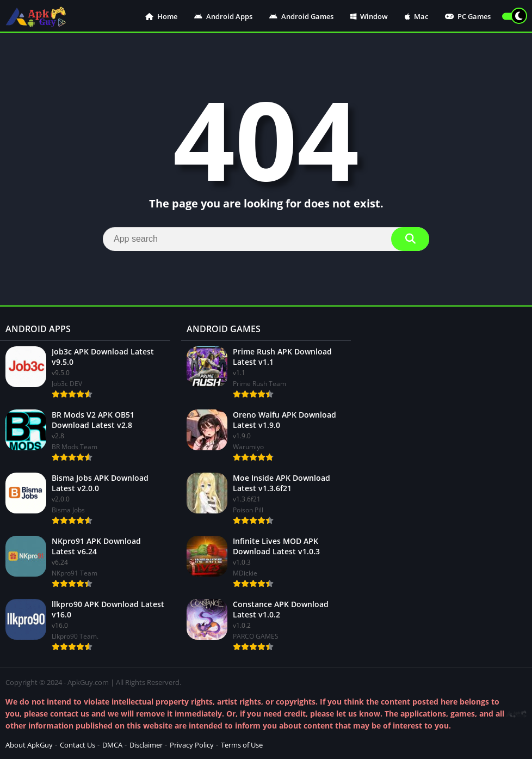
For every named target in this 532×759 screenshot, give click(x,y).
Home (161, 16)
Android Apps (223, 16)
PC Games (468, 16)
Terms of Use (242, 745)
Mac (416, 16)
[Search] (266, 239)
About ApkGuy (29, 745)
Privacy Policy (192, 745)
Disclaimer (146, 745)
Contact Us (78, 745)
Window (369, 16)
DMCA (112, 745)
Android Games (301, 16)
